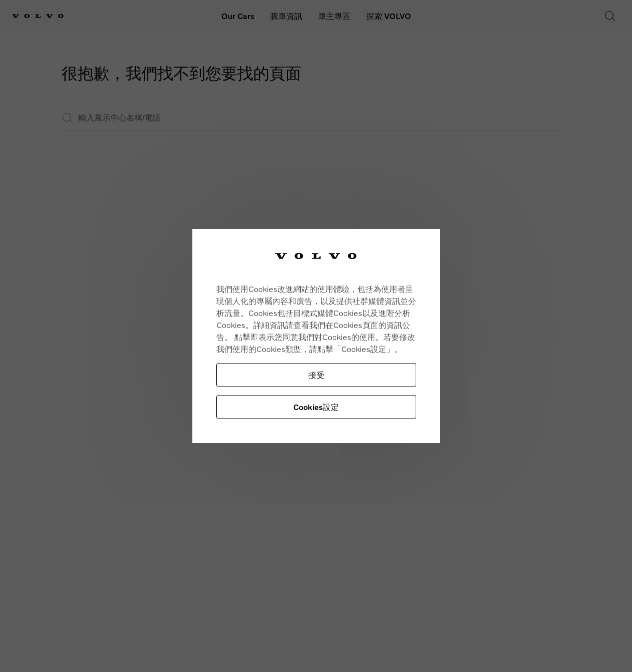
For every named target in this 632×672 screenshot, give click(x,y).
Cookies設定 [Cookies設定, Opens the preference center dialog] (316, 407)
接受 (316, 375)
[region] (316, 336)
